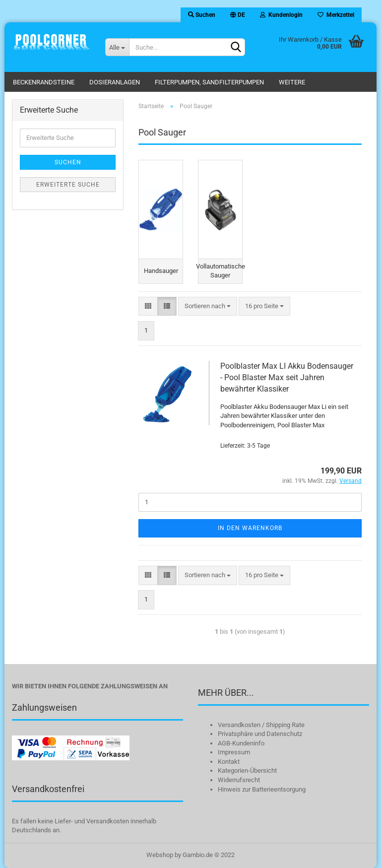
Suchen (202, 15)
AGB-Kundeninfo (241, 743)
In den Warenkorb (250, 528)
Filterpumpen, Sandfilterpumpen (209, 82)
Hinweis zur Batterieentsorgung (262, 789)
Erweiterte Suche (68, 185)
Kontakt (229, 762)
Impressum (234, 753)
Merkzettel (336, 15)
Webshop (160, 855)
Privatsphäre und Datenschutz (260, 734)
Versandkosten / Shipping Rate (261, 725)
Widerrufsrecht (239, 780)
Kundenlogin (281, 15)
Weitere (292, 82)
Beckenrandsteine (44, 82)
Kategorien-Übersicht (247, 771)
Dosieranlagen (115, 82)
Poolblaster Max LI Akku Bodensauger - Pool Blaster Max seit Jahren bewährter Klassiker (287, 378)
